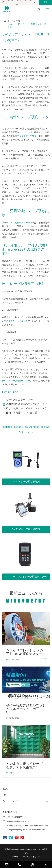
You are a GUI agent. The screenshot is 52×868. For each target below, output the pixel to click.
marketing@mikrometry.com (18, 821)
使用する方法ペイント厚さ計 (22, 413)
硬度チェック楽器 (17, 321)
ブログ (19, 21)
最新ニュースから (26, 597)
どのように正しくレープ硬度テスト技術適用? (27, 26)
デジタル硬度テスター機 (18, 223)
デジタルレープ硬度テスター (16, 381)
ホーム (11, 21)
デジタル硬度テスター (28, 136)
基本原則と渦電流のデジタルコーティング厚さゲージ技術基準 (28, 404)
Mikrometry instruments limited (24, 849)
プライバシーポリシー (31, 857)
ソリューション (11, 801)
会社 (5, 795)
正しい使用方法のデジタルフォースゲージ (28, 409)
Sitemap (15, 857)
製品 (5, 789)
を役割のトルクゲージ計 (19, 400)
